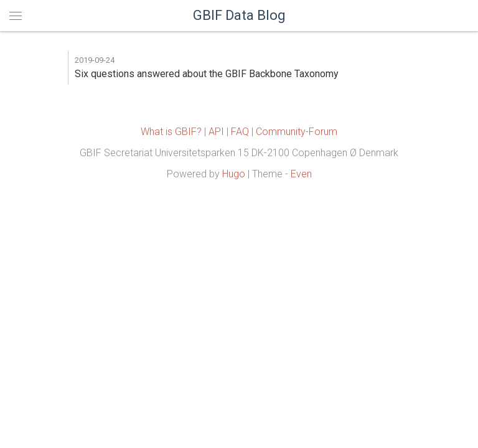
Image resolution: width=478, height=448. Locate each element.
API (216, 132)
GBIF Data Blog (239, 15)
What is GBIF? (171, 132)
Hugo (234, 174)
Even (301, 174)
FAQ (240, 132)
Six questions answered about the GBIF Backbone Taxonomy (207, 74)
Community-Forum (297, 132)
